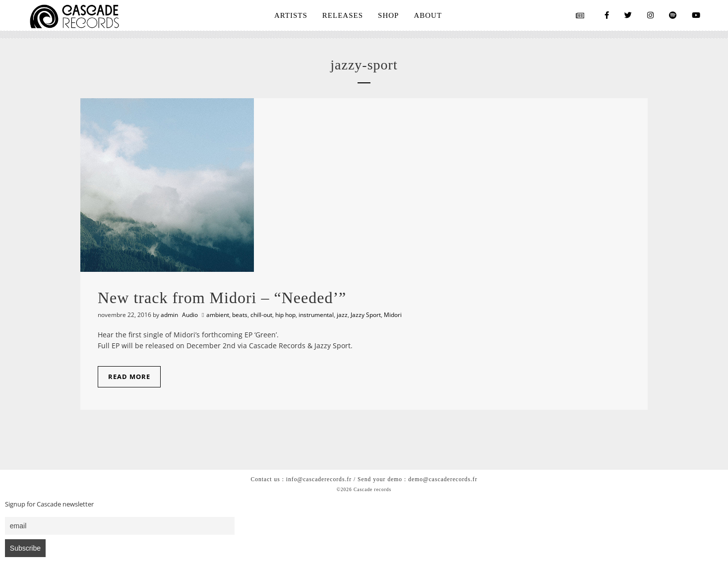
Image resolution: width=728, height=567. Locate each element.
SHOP (388, 15)
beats (240, 315)
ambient (218, 315)
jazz (342, 315)
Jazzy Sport (366, 315)
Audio (190, 315)
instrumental (316, 315)
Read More (129, 377)
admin (169, 315)
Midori (393, 315)
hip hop (285, 315)
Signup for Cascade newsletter (49, 504)
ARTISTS (291, 15)
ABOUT (428, 15)
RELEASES (343, 15)
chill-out (261, 315)
